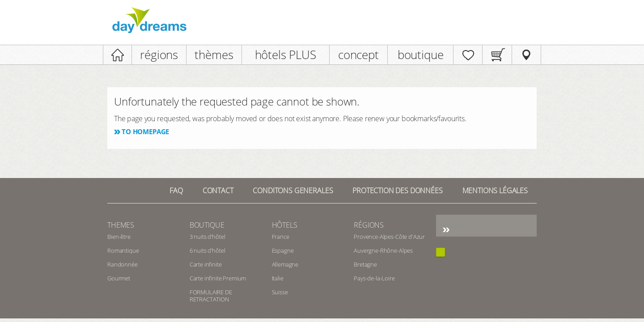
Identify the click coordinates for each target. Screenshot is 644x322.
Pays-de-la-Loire (374, 278)
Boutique (207, 225)
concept (358, 55)
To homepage (145, 131)
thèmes (214, 55)
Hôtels (285, 225)
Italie (278, 278)
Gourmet (119, 278)
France (281, 237)
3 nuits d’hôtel (208, 237)
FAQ (176, 191)
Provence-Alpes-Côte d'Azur (389, 237)
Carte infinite (206, 264)
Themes (121, 225)
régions (159, 55)
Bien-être (119, 237)
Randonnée (123, 264)
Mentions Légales (495, 191)
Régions (369, 225)
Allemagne (285, 264)
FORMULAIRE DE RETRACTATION (211, 296)
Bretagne (365, 264)
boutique (421, 55)
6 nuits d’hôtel (208, 250)
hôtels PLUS (286, 55)
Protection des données (397, 191)
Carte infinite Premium (218, 278)
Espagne (283, 250)
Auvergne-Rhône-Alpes (383, 250)
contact (218, 191)
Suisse (280, 292)
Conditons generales (293, 191)
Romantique (123, 250)
